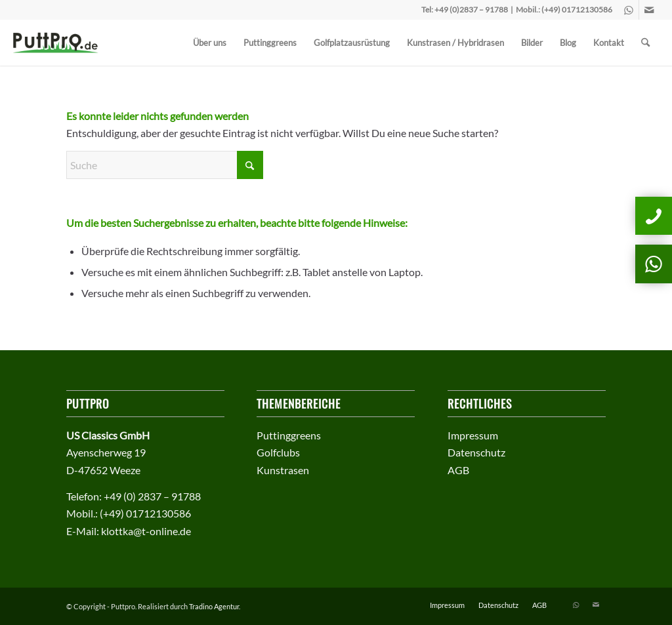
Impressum (473, 435)
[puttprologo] (60, 43)
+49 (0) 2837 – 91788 (152, 496)
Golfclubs (278, 452)
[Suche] (645, 43)
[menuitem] (210, 43)
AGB (458, 470)
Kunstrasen (283, 470)
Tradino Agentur (214, 606)
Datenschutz (476, 452)
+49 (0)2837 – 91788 (471, 10)
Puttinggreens (289, 435)
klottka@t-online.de (146, 531)
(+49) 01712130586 (577, 10)
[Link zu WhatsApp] (629, 10)
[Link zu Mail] (649, 10)
